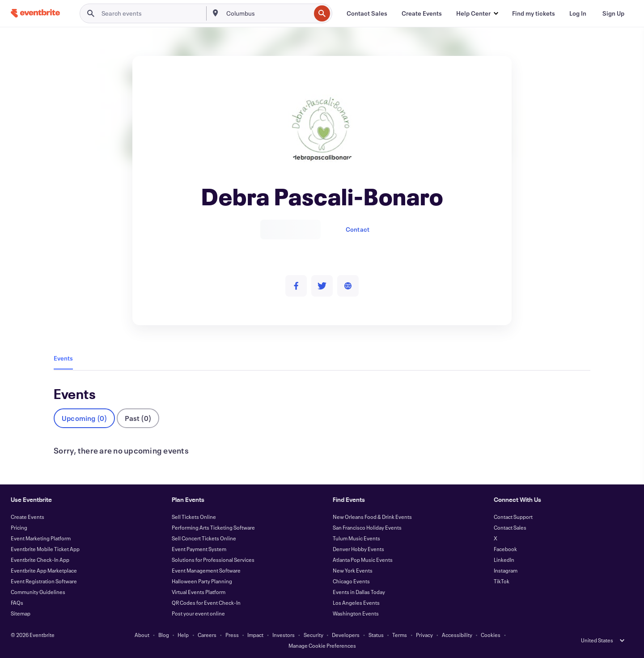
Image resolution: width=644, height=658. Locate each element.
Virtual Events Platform (199, 592)
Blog (164, 635)
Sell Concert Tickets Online (204, 538)
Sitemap (21, 613)
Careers (207, 635)
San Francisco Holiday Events (367, 527)
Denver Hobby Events (358, 549)
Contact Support (513, 517)
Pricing (19, 527)
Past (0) (138, 418)
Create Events (28, 517)
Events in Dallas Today (359, 592)
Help (183, 635)
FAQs (17, 603)
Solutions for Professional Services (213, 560)
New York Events (353, 570)
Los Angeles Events (356, 603)
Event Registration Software (44, 581)
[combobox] (268, 13)
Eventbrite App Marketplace (44, 570)
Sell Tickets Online (194, 517)
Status (376, 635)
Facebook (505, 549)
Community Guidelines (38, 592)
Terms (400, 635)
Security (314, 635)
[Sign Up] (613, 13)
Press (232, 635)
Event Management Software (206, 570)
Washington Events (356, 613)
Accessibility (457, 635)
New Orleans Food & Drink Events (372, 517)
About (142, 635)
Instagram (506, 570)
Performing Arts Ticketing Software (213, 527)
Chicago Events (351, 581)
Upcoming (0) (84, 418)
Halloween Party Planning (202, 581)
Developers (346, 635)
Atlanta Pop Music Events (363, 560)
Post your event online (198, 613)
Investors (284, 635)
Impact (255, 635)
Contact (358, 229)
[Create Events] (422, 13)
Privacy (424, 635)
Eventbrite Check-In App (40, 560)
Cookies (491, 635)
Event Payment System (199, 549)
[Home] (35, 13)
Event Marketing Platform (41, 538)
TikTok (502, 581)
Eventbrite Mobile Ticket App (45, 549)
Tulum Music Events (356, 538)
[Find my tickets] (534, 13)
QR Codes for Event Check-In (206, 603)
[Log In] (578, 13)
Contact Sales (510, 527)
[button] (477, 13)
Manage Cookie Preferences (322, 645)
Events (63, 358)
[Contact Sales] (367, 13)
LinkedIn (504, 560)
